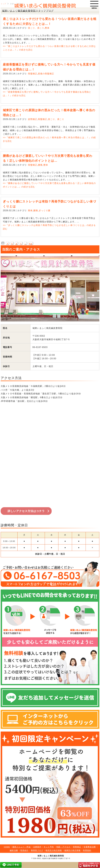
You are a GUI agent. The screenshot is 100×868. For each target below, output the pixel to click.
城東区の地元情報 (72, 850)
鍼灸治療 (14, 850)
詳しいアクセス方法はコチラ (26, 511)
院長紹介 (24, 850)
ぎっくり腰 (44, 210)
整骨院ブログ (37, 850)
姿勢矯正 (33, 119)
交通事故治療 (90, 847)
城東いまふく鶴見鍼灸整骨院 (51, 856)
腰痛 (40, 165)
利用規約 (87, 850)
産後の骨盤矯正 (46, 74)
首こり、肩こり (36, 28)
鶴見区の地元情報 (54, 850)
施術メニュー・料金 (22, 847)
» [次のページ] (25, 244)
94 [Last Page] (31, 244)
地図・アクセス (63, 847)
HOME (7, 847)
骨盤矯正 (33, 74)
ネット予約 (49, 847)
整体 (47, 28)
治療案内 (37, 847)
